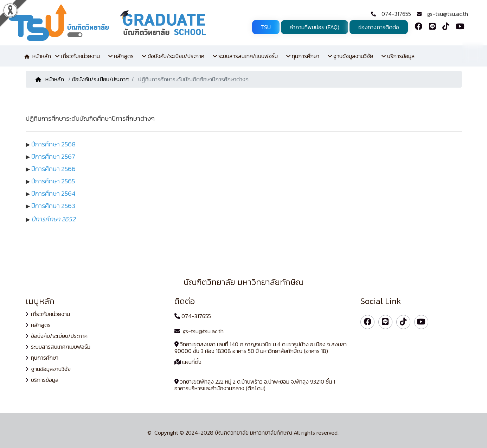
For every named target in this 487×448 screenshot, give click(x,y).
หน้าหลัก (50, 79)
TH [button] (473, 52)
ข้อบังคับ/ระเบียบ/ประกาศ (100, 79)
